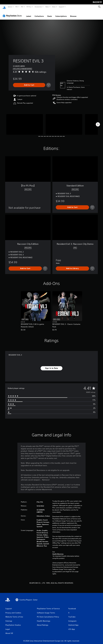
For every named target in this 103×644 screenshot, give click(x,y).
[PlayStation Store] (13, 13)
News (47, 7)
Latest (29, 14)
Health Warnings (58, 552)
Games (10, 7)
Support (61, 7)
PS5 (16, 7)
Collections (39, 14)
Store (54, 7)
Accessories (38, 7)
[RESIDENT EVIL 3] (25, 122)
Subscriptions (61, 14)
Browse (73, 14)
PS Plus (29, 7)
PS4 (22, 7)
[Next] (98, 122)
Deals (50, 14)
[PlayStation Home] (4, 7)
